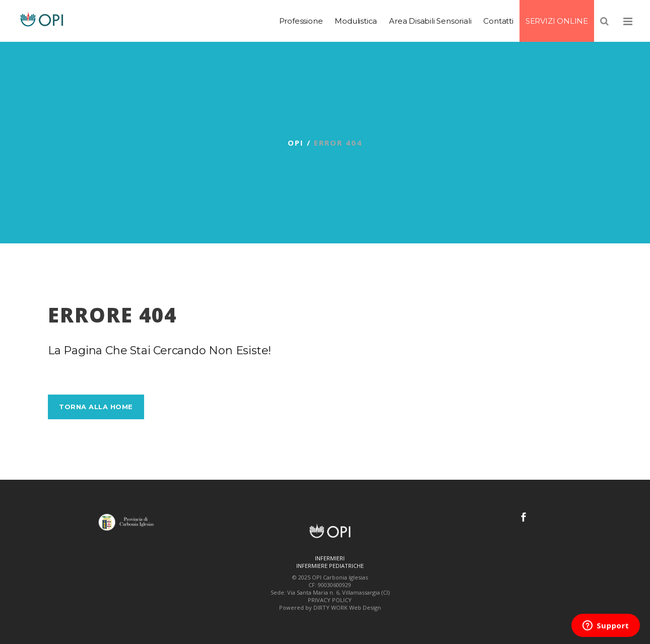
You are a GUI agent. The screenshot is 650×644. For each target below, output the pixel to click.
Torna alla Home (96, 407)
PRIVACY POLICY (330, 600)
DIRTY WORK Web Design (347, 607)
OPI (296, 143)
